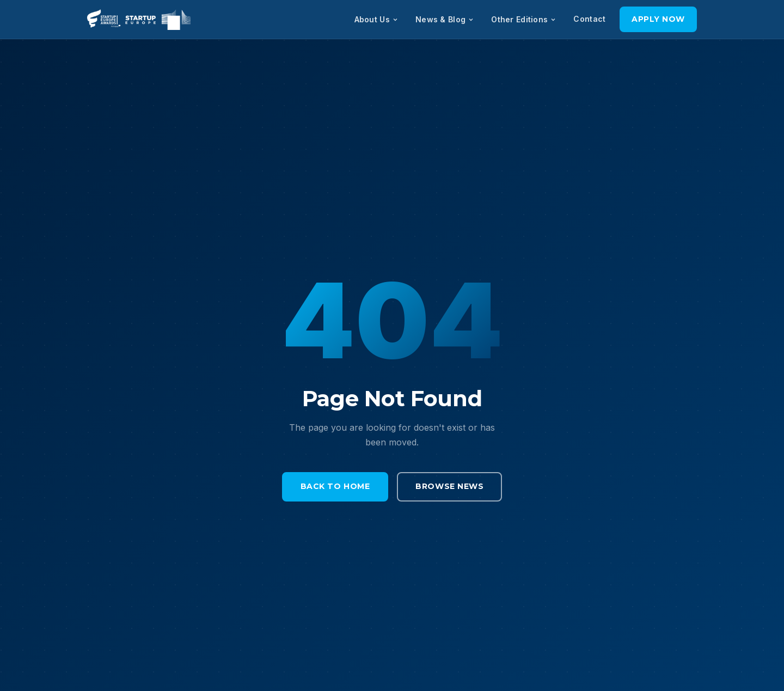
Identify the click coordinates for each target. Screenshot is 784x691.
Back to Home (335, 486)
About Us (376, 19)
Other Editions (524, 19)
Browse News (449, 486)
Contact (589, 19)
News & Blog (445, 19)
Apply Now (658, 19)
